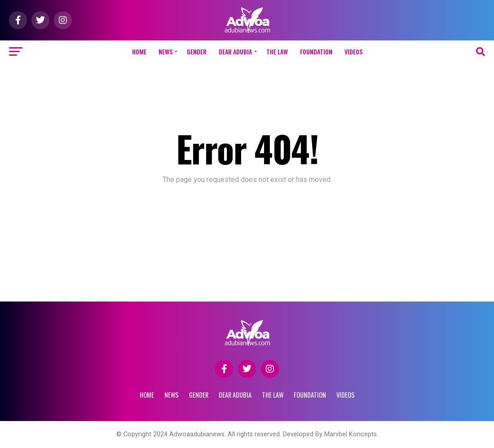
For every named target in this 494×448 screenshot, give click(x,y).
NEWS (165, 51)
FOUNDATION (316, 51)
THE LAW (277, 51)
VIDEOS (353, 51)
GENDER (197, 51)
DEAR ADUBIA (235, 51)
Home (139, 51)
